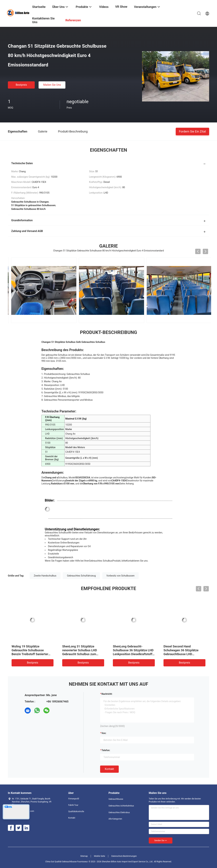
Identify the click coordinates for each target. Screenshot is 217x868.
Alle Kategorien (115, 819)
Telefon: (106, 750)
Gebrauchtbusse (116, 799)
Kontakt (109, 769)
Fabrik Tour (73, 805)
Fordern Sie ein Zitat (192, 131)
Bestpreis (21, 85)
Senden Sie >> (161, 840)
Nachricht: (107, 694)
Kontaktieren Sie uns (137, 561)
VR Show (121, 7)
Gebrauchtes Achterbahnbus (121, 806)
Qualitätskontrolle (76, 811)
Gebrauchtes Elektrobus (119, 812)
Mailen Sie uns (52, 85)
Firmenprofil (74, 799)
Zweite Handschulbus (45, 576)
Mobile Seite (100, 856)
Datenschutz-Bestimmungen (124, 856)
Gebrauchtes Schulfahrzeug (81, 576)
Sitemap (84, 856)
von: (104, 733)
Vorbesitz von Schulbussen (121, 576)
